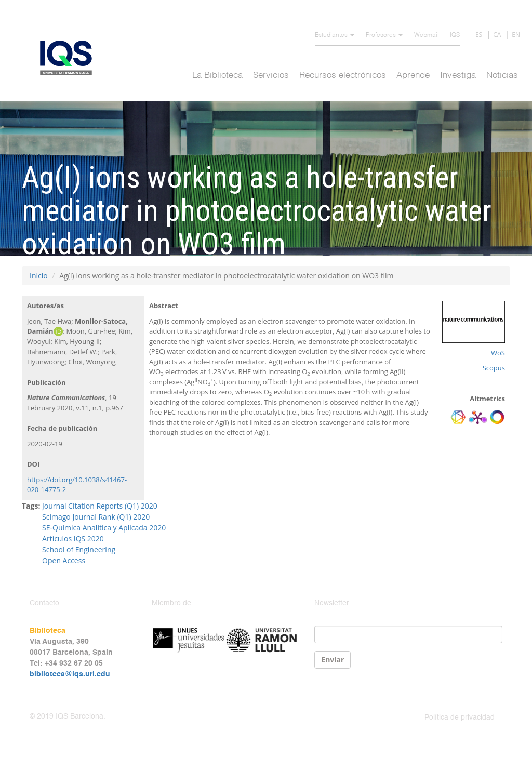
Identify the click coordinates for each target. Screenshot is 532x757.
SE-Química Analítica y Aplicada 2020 (104, 528)
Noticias (502, 76)
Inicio (39, 276)
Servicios (271, 76)
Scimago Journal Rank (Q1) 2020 (96, 517)
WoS (498, 353)
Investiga (458, 76)
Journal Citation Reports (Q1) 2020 (100, 506)
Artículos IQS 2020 (73, 539)
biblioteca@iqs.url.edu (70, 674)
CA (497, 35)
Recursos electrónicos (343, 76)
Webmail (427, 35)
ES (479, 35)
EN (516, 35)
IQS (455, 35)
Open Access (64, 560)
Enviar (332, 660)
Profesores (384, 35)
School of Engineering (79, 549)
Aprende (413, 76)
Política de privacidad (460, 718)
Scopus (494, 368)
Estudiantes (335, 35)
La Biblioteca (217, 76)
